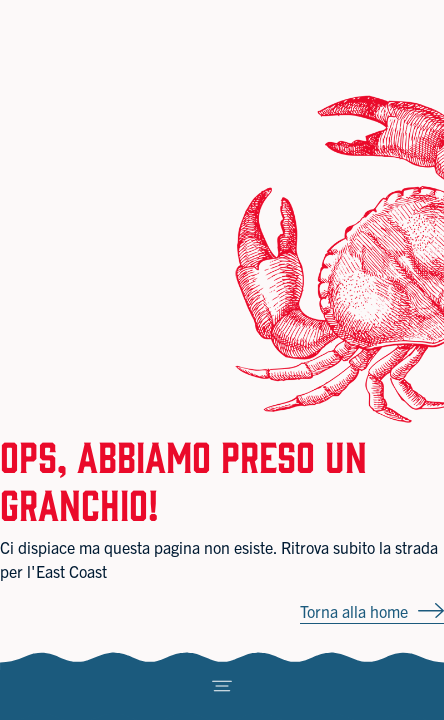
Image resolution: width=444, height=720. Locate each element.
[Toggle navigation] (222, 686)
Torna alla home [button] (354, 611)
